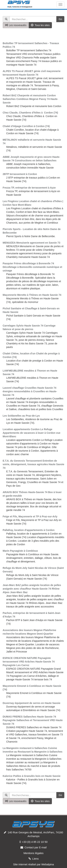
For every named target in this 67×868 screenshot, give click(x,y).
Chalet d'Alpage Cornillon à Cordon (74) (26, 126)
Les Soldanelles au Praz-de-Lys (21, 416)
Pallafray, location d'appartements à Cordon (29, 530)
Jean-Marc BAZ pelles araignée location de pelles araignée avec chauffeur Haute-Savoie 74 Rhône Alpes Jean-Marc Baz (32, 589)
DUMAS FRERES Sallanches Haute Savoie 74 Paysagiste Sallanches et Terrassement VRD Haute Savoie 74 (33, 720)
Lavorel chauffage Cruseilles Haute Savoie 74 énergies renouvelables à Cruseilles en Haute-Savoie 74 (30, 391)
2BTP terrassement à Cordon (20, 174)
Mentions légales (33, 853)
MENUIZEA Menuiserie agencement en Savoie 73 (31, 243)
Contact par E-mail (36, 847)
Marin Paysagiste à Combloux (20, 551)
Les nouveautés (16, 25)
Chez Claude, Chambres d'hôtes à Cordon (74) (30, 113)
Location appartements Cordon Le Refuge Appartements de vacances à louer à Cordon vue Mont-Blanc (31, 433)
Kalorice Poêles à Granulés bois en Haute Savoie (32, 776)
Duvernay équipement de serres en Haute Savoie (31, 703)
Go (60, 19)
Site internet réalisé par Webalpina (33, 864)
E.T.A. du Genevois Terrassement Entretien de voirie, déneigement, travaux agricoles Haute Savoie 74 (33, 464)
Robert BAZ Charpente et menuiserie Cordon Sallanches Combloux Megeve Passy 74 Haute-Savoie (30, 99)
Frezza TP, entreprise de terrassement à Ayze (29, 188)
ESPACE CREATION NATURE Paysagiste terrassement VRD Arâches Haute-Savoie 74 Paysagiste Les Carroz (29, 662)
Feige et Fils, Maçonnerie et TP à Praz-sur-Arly (30, 516)
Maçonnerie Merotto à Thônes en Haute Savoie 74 (32, 295)
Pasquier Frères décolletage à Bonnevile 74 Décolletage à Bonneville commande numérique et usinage (32, 267)
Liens (36, 859)
